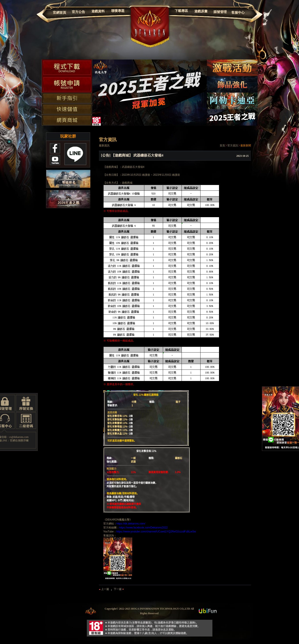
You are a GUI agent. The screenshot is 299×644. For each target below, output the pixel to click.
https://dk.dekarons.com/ (131, 524)
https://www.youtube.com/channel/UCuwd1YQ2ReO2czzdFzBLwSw (156, 532)
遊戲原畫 (201, 11)
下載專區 (181, 11)
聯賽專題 (118, 11)
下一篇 (119, 589)
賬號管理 (220, 12)
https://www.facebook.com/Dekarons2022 (144, 528)
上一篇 (104, 589)
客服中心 (238, 13)
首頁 (222, 146)
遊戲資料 (98, 11)
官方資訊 (233, 146)
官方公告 (78, 12)
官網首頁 (59, 13)
